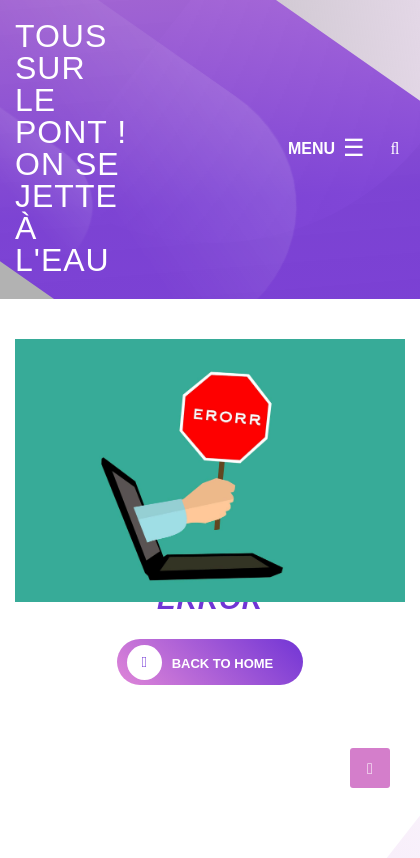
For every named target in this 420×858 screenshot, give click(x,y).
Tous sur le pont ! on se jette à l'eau (71, 148)
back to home (200, 662)
